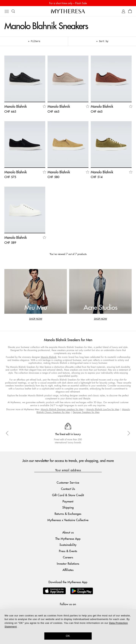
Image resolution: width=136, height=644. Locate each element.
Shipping (68, 507)
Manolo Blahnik (49, 357)
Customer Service (68, 482)
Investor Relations (68, 563)
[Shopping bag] (130, 11)
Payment (68, 501)
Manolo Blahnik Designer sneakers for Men (62, 409)
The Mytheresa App (68, 539)
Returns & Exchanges (68, 514)
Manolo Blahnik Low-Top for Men (103, 409)
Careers (68, 557)
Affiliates (68, 570)
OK (68, 636)
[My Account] (123, 11)
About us (68, 532)
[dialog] (68, 627)
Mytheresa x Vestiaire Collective (68, 520)
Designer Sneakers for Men (86, 412)
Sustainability (68, 545)
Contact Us (68, 489)
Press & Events (68, 551)
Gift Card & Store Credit (68, 495)
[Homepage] (68, 11)
